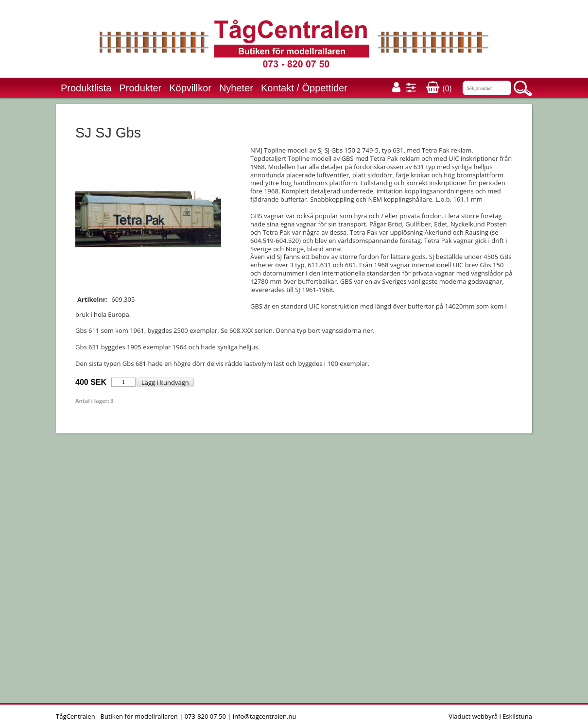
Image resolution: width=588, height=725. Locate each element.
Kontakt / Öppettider (304, 88)
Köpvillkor (190, 88)
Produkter (141, 88)
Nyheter (236, 88)
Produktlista (86, 88)
